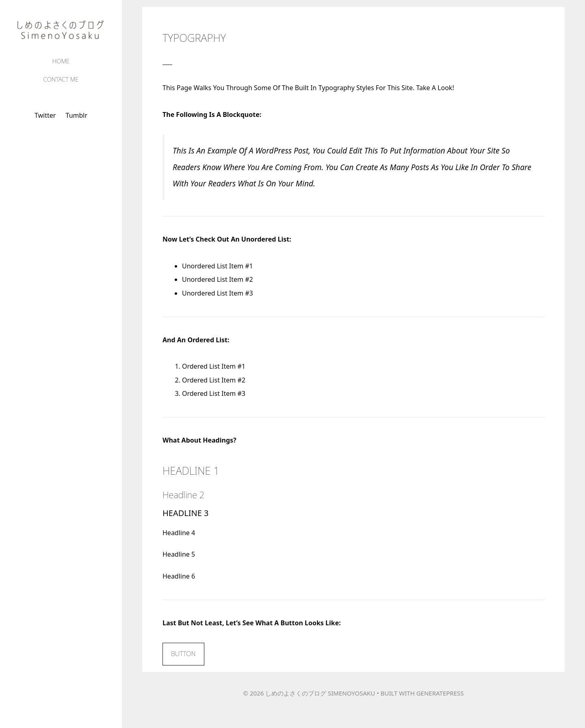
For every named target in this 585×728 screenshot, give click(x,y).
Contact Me (61, 79)
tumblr (77, 115)
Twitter (45, 115)
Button (183, 654)
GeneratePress (440, 693)
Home (61, 61)
